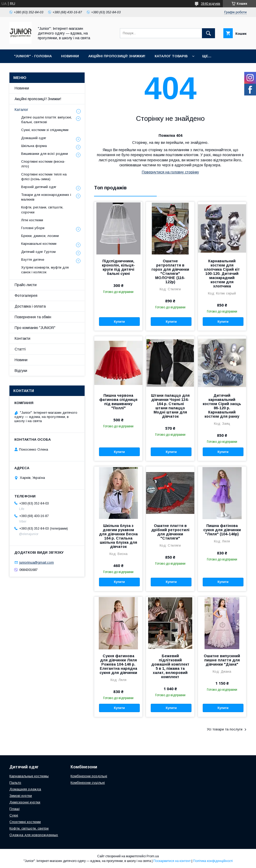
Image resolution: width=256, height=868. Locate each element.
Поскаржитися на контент (172, 861)
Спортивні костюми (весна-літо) (43, 164)
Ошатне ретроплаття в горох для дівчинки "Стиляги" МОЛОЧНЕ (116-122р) (170, 271)
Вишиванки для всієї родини (45, 154)
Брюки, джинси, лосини (40, 236)
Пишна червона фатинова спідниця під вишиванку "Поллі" (118, 402)
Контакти (22, 338)
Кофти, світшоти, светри (29, 828)
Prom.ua (153, 856)
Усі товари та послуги (225, 729)
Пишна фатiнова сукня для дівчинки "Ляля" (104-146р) (222, 530)
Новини (21, 360)
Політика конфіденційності (213, 861)
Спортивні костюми (25, 822)
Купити (119, 322)
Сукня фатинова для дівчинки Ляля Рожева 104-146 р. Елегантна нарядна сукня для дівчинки (118, 664)
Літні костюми (32, 220)
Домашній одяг (34, 138)
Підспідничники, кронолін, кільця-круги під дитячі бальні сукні (118, 267)
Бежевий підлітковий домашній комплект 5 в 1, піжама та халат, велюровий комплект (170, 666)
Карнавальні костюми (39, 244)
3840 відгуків (211, 4)
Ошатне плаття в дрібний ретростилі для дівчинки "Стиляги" (170, 532)
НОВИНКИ (70, 56)
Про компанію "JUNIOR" (35, 328)
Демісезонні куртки (25, 802)
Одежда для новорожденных (34, 835)
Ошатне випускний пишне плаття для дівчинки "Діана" (222, 660)
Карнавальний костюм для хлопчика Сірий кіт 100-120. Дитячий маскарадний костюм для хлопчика (222, 274)
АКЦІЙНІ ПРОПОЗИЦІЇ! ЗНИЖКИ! (117, 56)
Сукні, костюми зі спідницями (45, 130)
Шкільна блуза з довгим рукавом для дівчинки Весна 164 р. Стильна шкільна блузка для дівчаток (118, 536)
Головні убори (33, 228)
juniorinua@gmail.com (37, 562)
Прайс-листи (26, 285)
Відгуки (21, 371)
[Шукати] (208, 33)
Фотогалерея (26, 296)
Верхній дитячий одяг (39, 187)
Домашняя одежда (25, 789)
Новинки (22, 88)
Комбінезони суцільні (88, 783)
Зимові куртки (21, 796)
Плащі (14, 809)
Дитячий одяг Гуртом (38, 252)
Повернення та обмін (33, 317)
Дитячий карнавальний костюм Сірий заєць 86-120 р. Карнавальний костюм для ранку (222, 406)
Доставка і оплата (30, 306)
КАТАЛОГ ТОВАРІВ (171, 56)
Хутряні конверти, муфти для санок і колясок (45, 270)
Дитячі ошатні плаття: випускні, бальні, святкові (46, 120)
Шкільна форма (34, 146)
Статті (20, 349)
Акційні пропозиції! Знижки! (38, 99)
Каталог (21, 110)
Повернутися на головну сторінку (170, 172)
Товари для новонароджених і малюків (46, 197)
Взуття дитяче (33, 260)
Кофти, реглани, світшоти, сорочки (42, 210)
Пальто (15, 783)
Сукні (14, 815)
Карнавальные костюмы (29, 776)
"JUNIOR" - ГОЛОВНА (33, 56)
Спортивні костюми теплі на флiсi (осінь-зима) (44, 177)
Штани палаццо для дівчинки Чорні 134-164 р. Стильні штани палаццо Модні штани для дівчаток (170, 406)
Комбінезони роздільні (89, 776)
